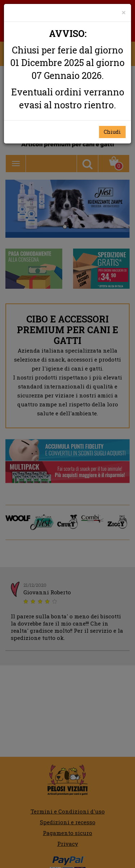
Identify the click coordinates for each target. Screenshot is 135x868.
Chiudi (112, 132)
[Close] (124, 12)
